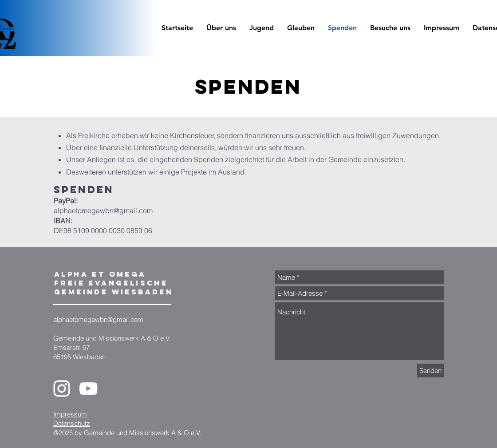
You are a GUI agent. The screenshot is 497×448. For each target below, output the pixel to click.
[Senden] (430, 371)
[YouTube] (88, 389)
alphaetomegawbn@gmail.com (103, 210)
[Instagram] (62, 389)
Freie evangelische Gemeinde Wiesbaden (114, 287)
